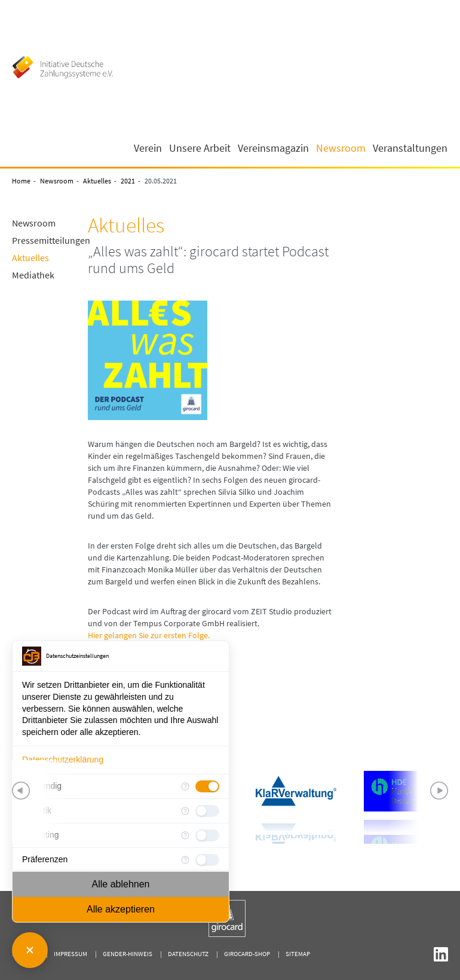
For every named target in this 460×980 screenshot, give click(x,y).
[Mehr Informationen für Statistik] (185, 811)
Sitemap (298, 954)
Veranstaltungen (410, 148)
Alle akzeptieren (121, 909)
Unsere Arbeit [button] (200, 148)
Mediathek (33, 275)
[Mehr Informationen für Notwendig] (185, 786)
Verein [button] (148, 148)
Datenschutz (188, 954)
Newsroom (57, 181)
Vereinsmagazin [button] (273, 148)
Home (21, 181)
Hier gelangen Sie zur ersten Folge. (149, 635)
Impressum (70, 954)
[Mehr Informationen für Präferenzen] (185, 860)
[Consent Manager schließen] (30, 950)
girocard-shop (247, 954)
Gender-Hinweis (128, 954)
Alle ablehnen (121, 884)
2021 (128, 181)
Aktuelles (97, 181)
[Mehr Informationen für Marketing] (185, 835)
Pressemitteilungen (51, 240)
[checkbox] (207, 786)
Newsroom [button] (341, 148)
